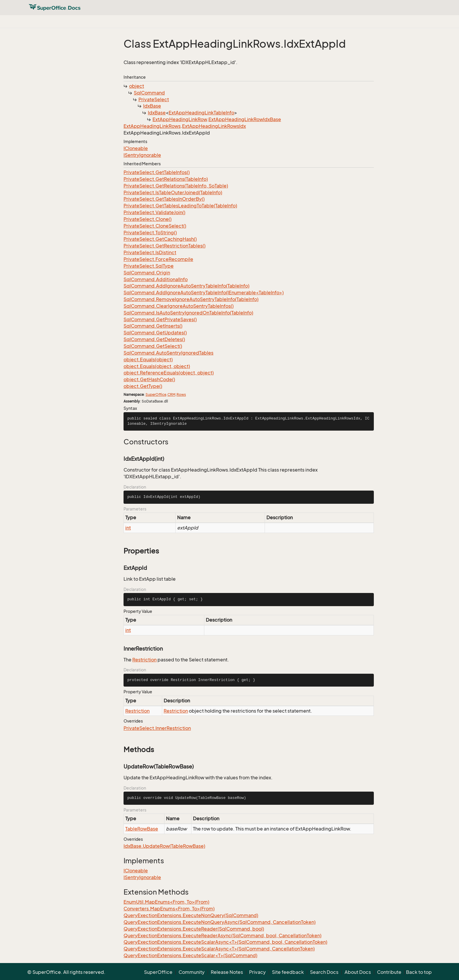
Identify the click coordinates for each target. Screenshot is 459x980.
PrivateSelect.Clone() (148, 219)
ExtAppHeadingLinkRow (180, 119)
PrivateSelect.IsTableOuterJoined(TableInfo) (173, 192)
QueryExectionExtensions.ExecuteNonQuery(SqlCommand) (191, 915)
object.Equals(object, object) (157, 366)
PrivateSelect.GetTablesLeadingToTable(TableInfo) (180, 206)
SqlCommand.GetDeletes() (154, 339)
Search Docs (324, 972)
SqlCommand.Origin (147, 273)
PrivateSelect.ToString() (150, 233)
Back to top (419, 972)
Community (192, 972)
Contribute (389, 972)
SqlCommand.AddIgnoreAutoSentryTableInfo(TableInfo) (186, 286)
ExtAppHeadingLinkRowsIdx (214, 126)
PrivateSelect (154, 99)
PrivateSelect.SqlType (149, 266)
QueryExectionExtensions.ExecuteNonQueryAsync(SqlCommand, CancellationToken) (220, 922)
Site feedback (288, 972)
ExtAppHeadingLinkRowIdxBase (245, 119)
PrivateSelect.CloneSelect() (155, 226)
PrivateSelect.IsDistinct (150, 252)
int (128, 528)
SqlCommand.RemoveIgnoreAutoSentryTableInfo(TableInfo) (191, 299)
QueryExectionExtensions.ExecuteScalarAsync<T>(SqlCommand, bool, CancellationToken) (225, 942)
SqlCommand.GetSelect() (153, 346)
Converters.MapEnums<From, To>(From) (169, 909)
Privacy (257, 972)
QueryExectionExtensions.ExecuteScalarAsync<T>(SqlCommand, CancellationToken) (219, 949)
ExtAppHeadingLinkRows (152, 126)
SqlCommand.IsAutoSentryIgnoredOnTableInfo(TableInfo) (188, 313)
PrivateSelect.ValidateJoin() (154, 212)
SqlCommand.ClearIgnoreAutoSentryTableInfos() (179, 306)
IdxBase (152, 106)
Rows (181, 394)
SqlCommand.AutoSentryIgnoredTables (168, 353)
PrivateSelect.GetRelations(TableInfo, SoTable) (176, 186)
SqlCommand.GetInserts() (153, 326)
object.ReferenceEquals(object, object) (169, 373)
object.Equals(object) (148, 360)
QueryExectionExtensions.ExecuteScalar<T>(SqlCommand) (190, 955)
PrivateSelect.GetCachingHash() (160, 239)
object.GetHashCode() (149, 379)
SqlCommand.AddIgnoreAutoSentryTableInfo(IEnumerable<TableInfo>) (204, 293)
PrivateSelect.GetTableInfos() (157, 172)
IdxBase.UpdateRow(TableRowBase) (164, 846)
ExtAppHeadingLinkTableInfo (201, 113)
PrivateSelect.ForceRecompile (158, 259)
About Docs (358, 972)
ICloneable (136, 148)
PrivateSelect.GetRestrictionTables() (165, 246)
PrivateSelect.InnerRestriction (157, 728)
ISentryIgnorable (142, 155)
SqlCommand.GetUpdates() (155, 333)
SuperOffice (156, 394)
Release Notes (227, 972)
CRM (171, 394)
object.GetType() (143, 386)
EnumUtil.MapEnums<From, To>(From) (166, 902)
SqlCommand (149, 93)
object (137, 86)
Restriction (144, 660)
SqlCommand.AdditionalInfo (156, 279)
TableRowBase (142, 829)
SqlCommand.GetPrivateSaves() (160, 319)
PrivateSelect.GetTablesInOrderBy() (164, 199)
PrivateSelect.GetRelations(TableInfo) (166, 179)
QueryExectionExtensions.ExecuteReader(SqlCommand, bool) (194, 929)
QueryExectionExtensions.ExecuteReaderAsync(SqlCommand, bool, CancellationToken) (222, 936)
